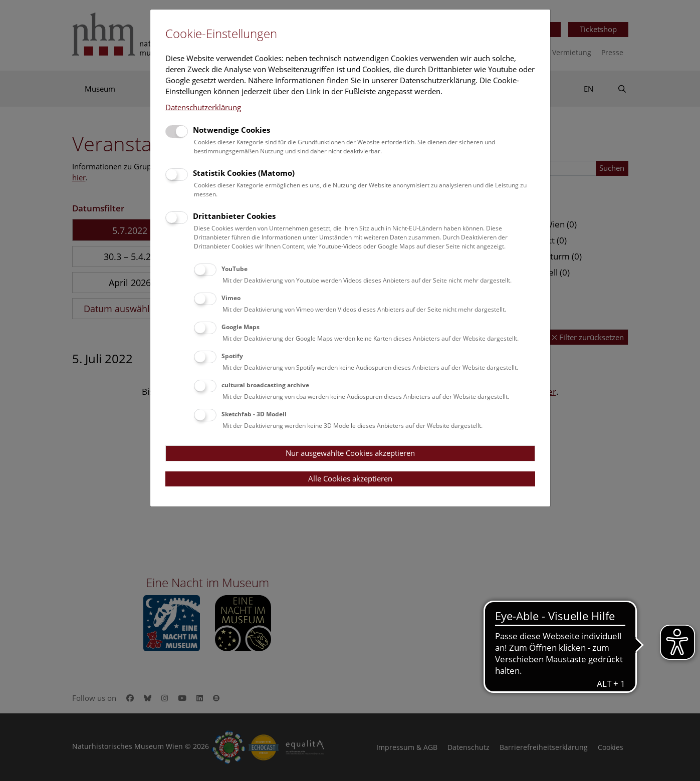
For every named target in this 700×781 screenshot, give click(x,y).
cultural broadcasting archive (265, 385)
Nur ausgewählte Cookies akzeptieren (350, 453)
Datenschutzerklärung (203, 107)
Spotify (232, 356)
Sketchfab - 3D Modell (254, 414)
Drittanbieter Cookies (234, 216)
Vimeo (231, 298)
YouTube (235, 269)
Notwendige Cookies (231, 130)
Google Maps (241, 327)
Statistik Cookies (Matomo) (244, 173)
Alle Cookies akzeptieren (350, 478)
